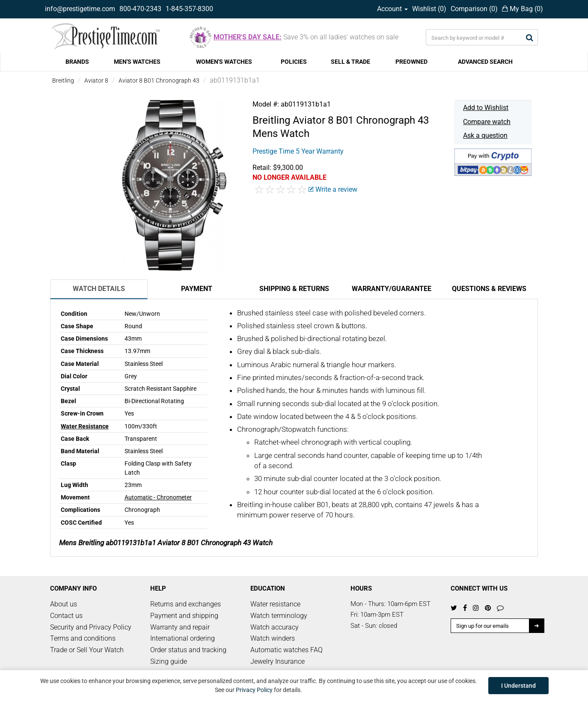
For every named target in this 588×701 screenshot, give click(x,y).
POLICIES (294, 62)
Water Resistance (85, 426)
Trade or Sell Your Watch (87, 650)
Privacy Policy (254, 690)
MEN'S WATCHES (137, 62)
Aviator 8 (96, 80)
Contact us (66, 616)
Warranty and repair (180, 627)
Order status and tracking (188, 650)
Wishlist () (429, 9)
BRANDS (77, 62)
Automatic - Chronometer (158, 497)
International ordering (183, 638)
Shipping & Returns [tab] (294, 289)
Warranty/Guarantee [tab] (392, 289)
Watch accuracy (275, 627)
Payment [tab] (197, 289)
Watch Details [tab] (99, 289)
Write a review (333, 189)
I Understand (518, 686)
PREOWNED (411, 62)
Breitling (63, 80)
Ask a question (485, 135)
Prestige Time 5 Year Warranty (298, 151)
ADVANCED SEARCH (485, 62)
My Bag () (523, 9)
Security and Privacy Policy (91, 627)
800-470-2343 (140, 9)
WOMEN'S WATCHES (224, 62)
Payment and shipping (184, 616)
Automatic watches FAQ (287, 650)
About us (64, 604)
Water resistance (275, 604)
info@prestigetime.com (80, 9)
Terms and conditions (83, 638)
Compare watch (487, 122)
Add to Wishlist (486, 108)
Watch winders (273, 638)
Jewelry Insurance (278, 661)
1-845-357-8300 (189, 9)
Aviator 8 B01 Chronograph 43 (159, 80)
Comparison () (474, 9)
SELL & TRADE (350, 62)
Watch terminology (279, 616)
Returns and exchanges (186, 604)
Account (392, 9)
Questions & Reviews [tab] (489, 289)
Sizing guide (169, 661)
